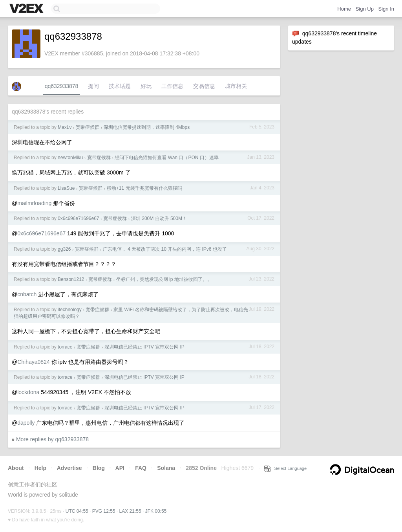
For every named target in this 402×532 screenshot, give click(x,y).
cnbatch (27, 294)
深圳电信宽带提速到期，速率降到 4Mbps (147, 127)
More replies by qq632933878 (52, 439)
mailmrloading (34, 203)
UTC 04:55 (77, 511)
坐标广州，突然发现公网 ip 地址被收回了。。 (164, 279)
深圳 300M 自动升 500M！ (159, 218)
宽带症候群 (88, 127)
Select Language (285, 468)
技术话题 (120, 86)
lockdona (28, 392)
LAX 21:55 (130, 511)
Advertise (69, 468)
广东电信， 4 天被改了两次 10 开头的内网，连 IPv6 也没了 (165, 249)
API (120, 468)
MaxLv (65, 127)
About (16, 468)
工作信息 (172, 86)
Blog (99, 468)
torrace (65, 347)
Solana (166, 468)
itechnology (70, 310)
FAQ (141, 468)
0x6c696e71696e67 (78, 218)
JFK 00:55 (156, 511)
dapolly (26, 423)
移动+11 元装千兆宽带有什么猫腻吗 (144, 188)
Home (344, 9)
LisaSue (66, 188)
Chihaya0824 (34, 362)
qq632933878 (62, 86)
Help (40, 468)
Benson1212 (71, 279)
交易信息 (204, 86)
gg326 (64, 249)
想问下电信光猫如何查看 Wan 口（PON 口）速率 (166, 158)
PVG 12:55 (104, 511)
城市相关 (236, 86)
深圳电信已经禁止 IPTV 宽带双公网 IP (144, 347)
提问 (93, 86)
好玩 (146, 86)
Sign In (386, 9)
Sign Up (365, 9)
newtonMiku (70, 158)
